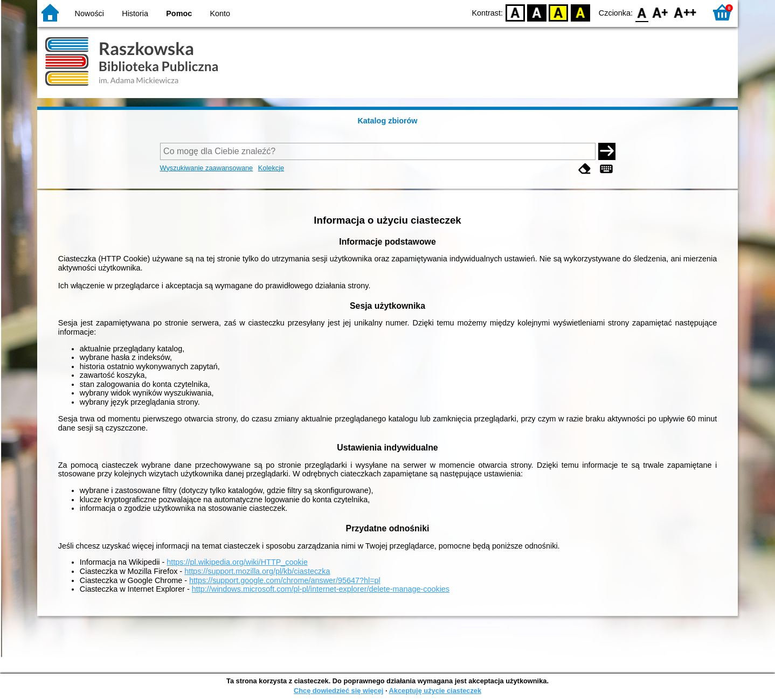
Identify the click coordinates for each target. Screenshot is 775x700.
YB (559, 12)
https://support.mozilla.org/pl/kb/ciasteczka (257, 571)
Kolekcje (271, 168)
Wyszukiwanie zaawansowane (207, 168)
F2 (685, 12)
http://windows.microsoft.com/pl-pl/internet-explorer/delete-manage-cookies (321, 589)
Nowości (89, 13)
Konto (220, 13)
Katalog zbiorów (387, 121)
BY (580, 12)
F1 (660, 12)
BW (537, 12)
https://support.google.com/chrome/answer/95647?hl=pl (285, 580)
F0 (642, 12)
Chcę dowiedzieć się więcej (338, 691)
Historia (135, 13)
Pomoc (179, 13)
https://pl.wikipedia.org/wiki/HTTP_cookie (237, 562)
